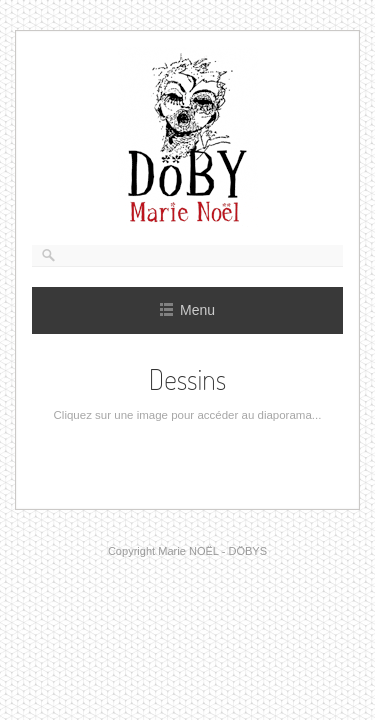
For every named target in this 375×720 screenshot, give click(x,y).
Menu (187, 310)
